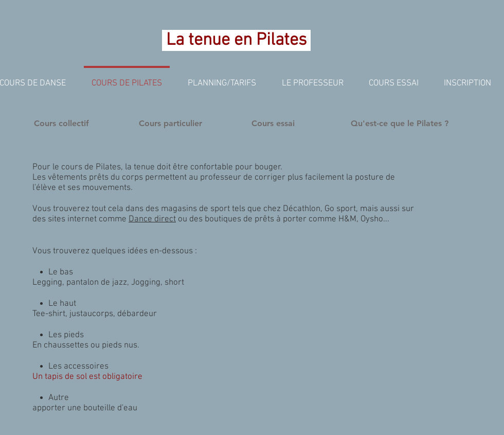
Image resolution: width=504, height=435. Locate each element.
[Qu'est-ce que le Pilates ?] (400, 124)
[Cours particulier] (170, 124)
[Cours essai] (273, 124)
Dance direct (152, 219)
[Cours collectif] (61, 124)
